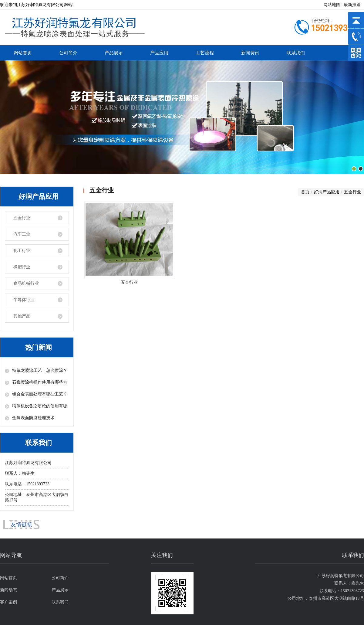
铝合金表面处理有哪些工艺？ (40, 394)
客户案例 (8, 602)
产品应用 (159, 53)
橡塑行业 (22, 267)
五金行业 (22, 218)
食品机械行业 (26, 283)
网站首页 (23, 53)
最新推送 (352, 5)
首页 (305, 192)
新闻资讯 (250, 53)
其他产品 (22, 316)
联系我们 (296, 53)
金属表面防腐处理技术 (33, 418)
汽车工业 (22, 234)
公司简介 (68, 53)
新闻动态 (8, 590)
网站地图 (332, 5)
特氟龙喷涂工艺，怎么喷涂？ (40, 370)
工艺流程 (205, 53)
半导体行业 (24, 300)
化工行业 (22, 251)
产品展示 (114, 53)
